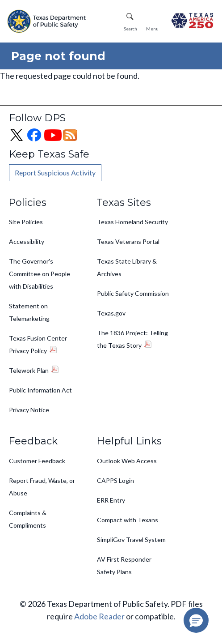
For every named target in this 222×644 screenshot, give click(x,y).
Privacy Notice (29, 410)
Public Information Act (40, 390)
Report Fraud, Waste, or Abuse (42, 487)
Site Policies (26, 222)
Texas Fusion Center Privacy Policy (38, 344)
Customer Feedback (37, 461)
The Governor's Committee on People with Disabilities (40, 274)
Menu (152, 29)
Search (130, 29)
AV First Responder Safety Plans (124, 565)
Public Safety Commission (133, 293)
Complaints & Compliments (28, 519)
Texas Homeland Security (132, 222)
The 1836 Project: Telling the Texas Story (132, 339)
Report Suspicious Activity (55, 173)
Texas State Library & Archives (127, 267)
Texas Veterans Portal (128, 241)
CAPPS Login (115, 480)
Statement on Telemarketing (29, 312)
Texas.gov (111, 313)
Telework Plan (29, 370)
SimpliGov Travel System (131, 540)
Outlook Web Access (127, 461)
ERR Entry (111, 500)
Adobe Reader (99, 616)
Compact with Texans (128, 520)
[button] (196, 620)
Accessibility (27, 241)
